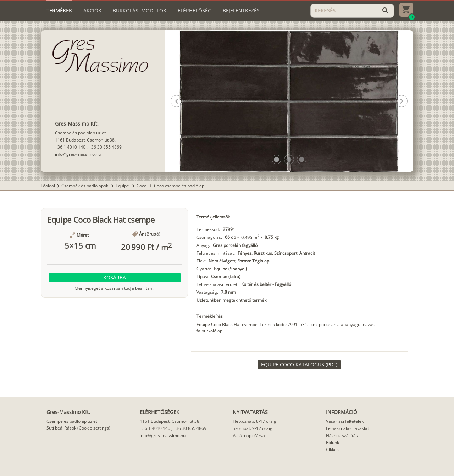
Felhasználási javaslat (347, 428)
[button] (276, 159)
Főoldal (48, 186)
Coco (142, 186)
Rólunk (333, 442)
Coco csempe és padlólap (179, 186)
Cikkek (332, 450)
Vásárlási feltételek (345, 421)
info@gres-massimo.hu (78, 154)
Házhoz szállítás (342, 435)
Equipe (123, 186)
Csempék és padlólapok (85, 186)
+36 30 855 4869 (105, 147)
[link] (299, 365)
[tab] (59, 11)
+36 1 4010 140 (70, 147)
